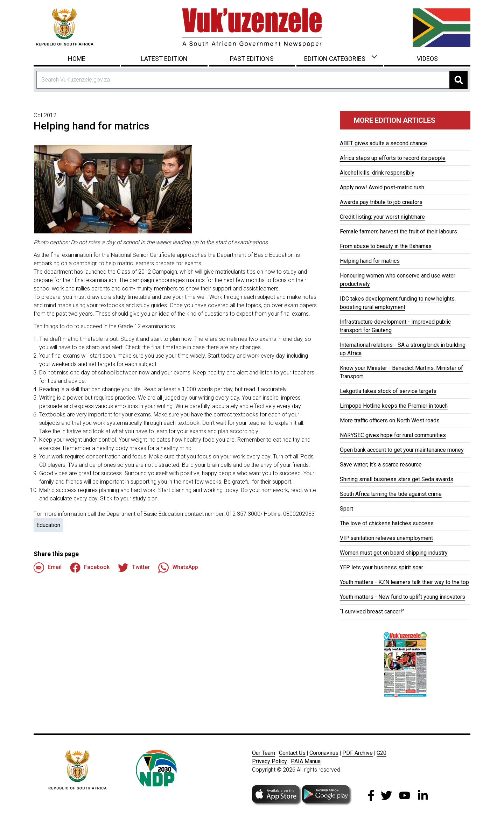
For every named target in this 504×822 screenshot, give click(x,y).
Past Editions (252, 59)
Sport (346, 509)
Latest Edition (164, 59)
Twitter (134, 568)
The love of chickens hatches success (387, 523)
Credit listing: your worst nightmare (382, 217)
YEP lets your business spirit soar (381, 567)
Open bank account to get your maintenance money (402, 450)
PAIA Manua (306, 761)
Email (48, 568)
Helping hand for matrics (370, 261)
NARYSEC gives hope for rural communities (393, 435)
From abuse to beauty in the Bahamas (386, 246)
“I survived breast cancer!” (372, 612)
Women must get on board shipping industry (394, 553)
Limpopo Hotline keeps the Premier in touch (394, 406)
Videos (427, 59)
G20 (381, 753)
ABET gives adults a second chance (383, 143)
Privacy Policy (269, 761)
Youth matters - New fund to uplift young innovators (402, 597)
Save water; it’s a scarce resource (381, 465)
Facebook (90, 568)
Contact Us (292, 753)
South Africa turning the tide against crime (391, 494)
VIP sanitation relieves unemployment (386, 538)
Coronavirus (324, 753)
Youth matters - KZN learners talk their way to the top (404, 582)
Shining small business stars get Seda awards (397, 479)
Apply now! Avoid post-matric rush (382, 187)
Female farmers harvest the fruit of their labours (398, 231)
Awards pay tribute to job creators (381, 202)
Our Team (264, 753)
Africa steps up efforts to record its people (393, 158)
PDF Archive (358, 753)
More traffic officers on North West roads (390, 420)
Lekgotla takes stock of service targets (388, 391)
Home (77, 59)
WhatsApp (178, 568)
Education (48, 525)
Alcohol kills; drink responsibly (377, 173)
